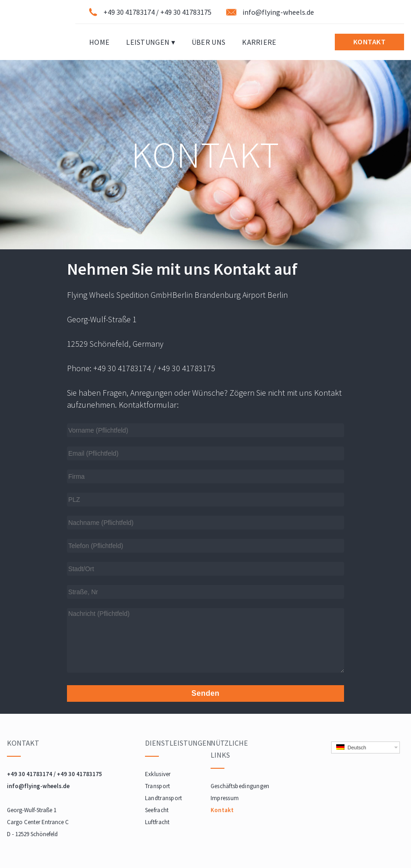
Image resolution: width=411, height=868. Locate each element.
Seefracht (157, 810)
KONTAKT (370, 42)
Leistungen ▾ (151, 42)
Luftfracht (157, 822)
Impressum (225, 798)
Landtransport (164, 798)
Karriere (259, 42)
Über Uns (209, 42)
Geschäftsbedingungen (240, 786)
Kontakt (222, 810)
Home (99, 42)
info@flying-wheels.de (278, 12)
